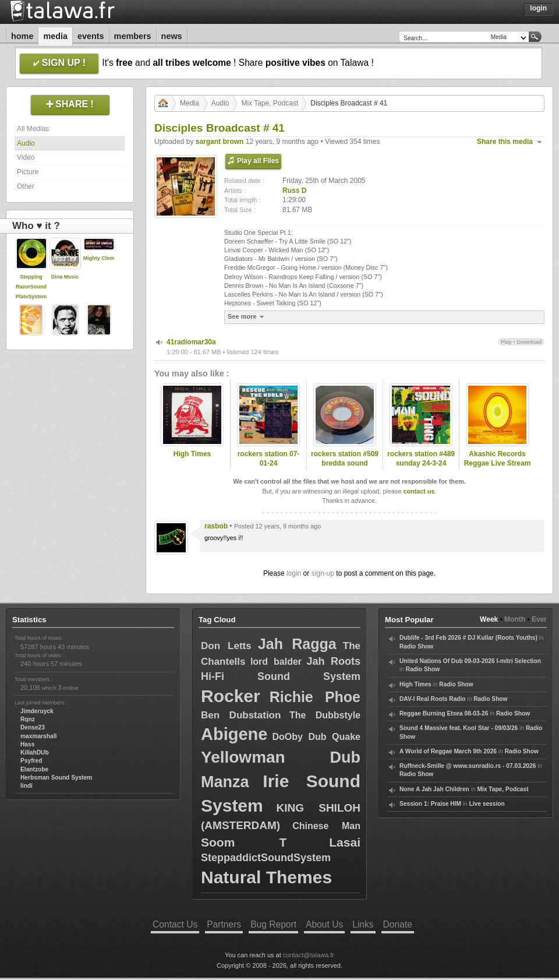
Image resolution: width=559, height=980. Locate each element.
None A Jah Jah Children (434, 789)
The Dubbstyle (325, 715)
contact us (419, 491)
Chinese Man (326, 826)
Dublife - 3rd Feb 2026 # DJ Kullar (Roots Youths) (468, 638)
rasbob (216, 526)
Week (489, 619)
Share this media (505, 142)
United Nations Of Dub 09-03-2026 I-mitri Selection (470, 661)
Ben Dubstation (241, 715)
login (294, 573)
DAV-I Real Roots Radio (433, 699)
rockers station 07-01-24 (269, 459)
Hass (27, 744)
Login (538, 8)
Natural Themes (266, 877)
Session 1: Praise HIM (430, 804)
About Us (324, 924)
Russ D (294, 191)
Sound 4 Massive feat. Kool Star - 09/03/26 (459, 728)
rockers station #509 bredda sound (345, 459)
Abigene (234, 734)
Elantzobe (34, 769)
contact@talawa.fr (309, 955)
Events (91, 36)
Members (133, 36)
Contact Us (175, 924)
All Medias (33, 129)
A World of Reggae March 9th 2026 (448, 751)
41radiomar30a (191, 342)
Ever (539, 619)
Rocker (231, 696)
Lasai (345, 842)
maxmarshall (38, 736)
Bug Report (273, 924)
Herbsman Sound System (56, 778)
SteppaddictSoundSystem (266, 858)
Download (529, 342)
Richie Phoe (315, 697)
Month (515, 619)
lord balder (276, 662)
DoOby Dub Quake (316, 737)
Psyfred (31, 761)
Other (26, 186)
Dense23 (33, 727)
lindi (26, 786)
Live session (487, 804)
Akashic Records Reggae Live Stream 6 (498, 464)
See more (247, 317)
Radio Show (416, 646)
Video (26, 157)
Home (22, 36)
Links (363, 924)
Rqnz (28, 719)
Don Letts (226, 646)
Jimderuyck (37, 711)
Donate (398, 924)
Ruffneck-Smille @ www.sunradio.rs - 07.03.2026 (468, 766)
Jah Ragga (297, 644)
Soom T (244, 842)
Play (506, 342)
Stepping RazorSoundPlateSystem (31, 287)
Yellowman (243, 757)
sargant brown (220, 142)
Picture (28, 172)
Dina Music (65, 277)
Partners (224, 924)
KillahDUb (35, 752)
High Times (192, 454)
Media (55, 36)
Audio (26, 143)
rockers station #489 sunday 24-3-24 (421, 459)
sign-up (323, 573)
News (172, 36)
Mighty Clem (99, 258)
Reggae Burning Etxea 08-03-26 (444, 713)
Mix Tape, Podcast (270, 103)
